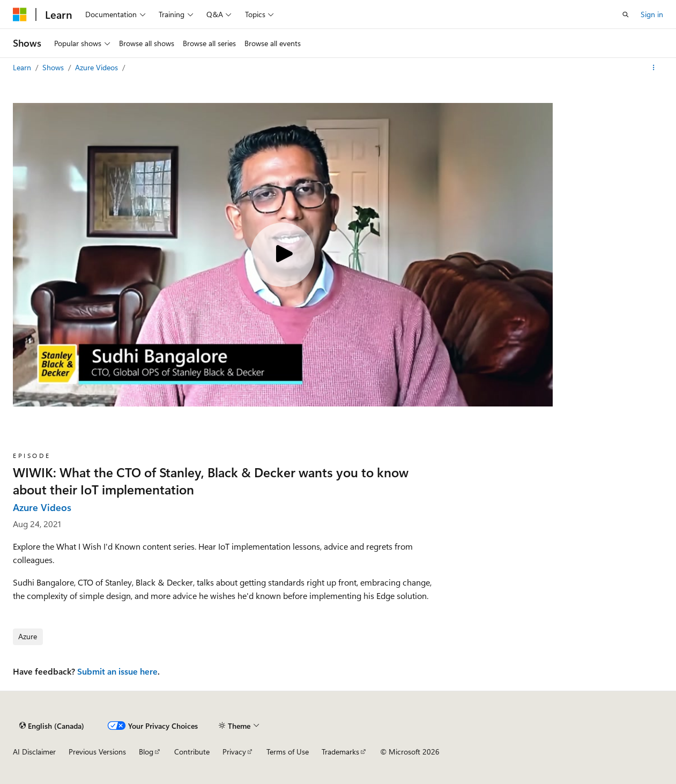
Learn (23, 67)
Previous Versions (97, 752)
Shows (54, 67)
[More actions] (654, 68)
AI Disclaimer (34, 752)
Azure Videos (98, 67)
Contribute (192, 752)
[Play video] (283, 255)
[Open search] (626, 14)
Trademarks (340, 752)
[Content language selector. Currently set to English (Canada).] (52, 726)
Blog (146, 752)
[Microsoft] (20, 14)
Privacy (234, 752)
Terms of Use (288, 752)
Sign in (652, 14)
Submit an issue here (117, 671)
